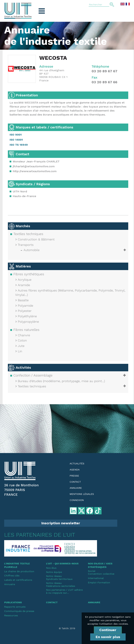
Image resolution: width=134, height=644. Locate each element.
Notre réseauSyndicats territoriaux (59, 578)
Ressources (11, 615)
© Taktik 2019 (67, 628)
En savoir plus (108, 637)
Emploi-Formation (99, 582)
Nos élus (51, 568)
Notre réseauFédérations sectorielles (61, 584)
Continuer (108, 630)
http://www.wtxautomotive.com (35, 171)
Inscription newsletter (61, 523)
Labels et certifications (18, 580)
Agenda (75, 470)
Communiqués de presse (19, 611)
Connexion (77, 500)
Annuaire (76, 488)
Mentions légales (82, 494)
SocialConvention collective (101, 572)
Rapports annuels (15, 607)
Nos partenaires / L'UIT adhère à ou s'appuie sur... (64, 591)
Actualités (77, 463)
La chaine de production (19, 571)
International (96, 578)
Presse (74, 476)
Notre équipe (54, 572)
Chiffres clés (12, 576)
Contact (75, 482)
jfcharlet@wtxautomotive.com (34, 166)
